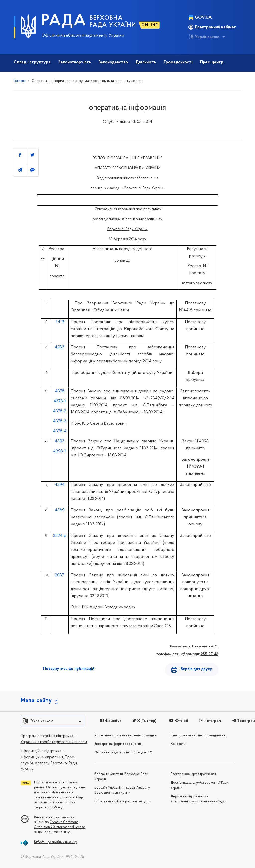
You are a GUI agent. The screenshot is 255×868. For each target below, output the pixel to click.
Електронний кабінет (212, 27)
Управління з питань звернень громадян (125, 736)
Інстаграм (210, 721)
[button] (52, 721)
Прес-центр (212, 62)
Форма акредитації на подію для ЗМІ (124, 752)
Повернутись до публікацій (69, 669)
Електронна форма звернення (118, 744)
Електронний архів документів (194, 774)
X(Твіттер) (144, 721)
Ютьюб (179, 721)
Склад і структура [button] (32, 62)
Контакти (178, 744)
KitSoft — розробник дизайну (55, 842)
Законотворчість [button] (75, 62)
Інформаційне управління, (42, 757)
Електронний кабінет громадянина (198, 736)
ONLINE (150, 25)
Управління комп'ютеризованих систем (54, 742)
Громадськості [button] (178, 62)
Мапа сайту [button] (36, 701)
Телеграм (243, 721)
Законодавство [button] (113, 62)
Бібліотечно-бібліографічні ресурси (123, 801)
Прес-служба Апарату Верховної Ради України (49, 763)
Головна (20, 81)
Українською (204, 37)
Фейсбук (111, 721)
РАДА (64, 21)
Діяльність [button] (146, 62)
